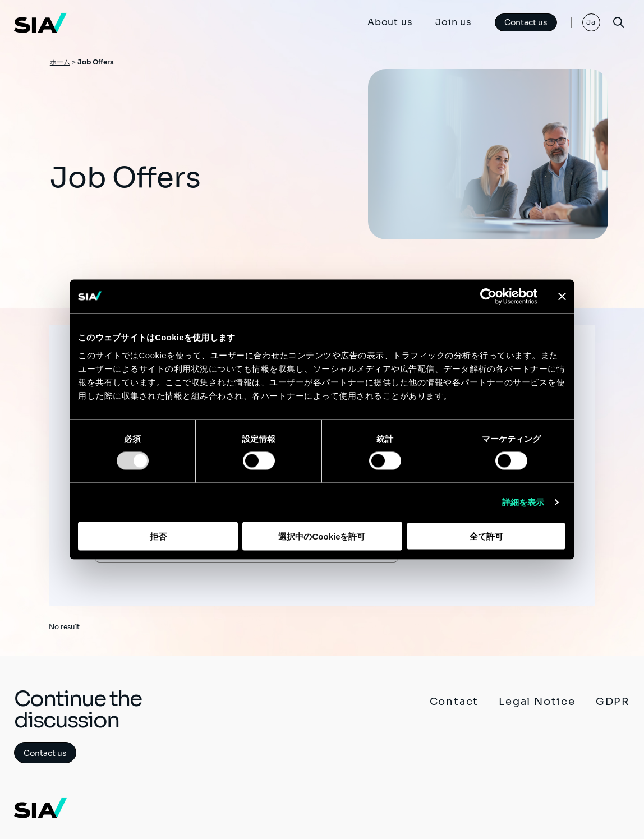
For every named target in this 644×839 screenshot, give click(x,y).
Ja (591, 22)
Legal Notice (537, 702)
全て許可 (486, 536)
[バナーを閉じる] (562, 297)
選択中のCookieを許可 (322, 536)
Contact (454, 702)
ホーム (60, 62)
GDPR (613, 702)
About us (390, 22)
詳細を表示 (523, 502)
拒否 (158, 536)
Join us (454, 22)
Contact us (526, 22)
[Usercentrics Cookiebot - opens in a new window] (488, 297)
